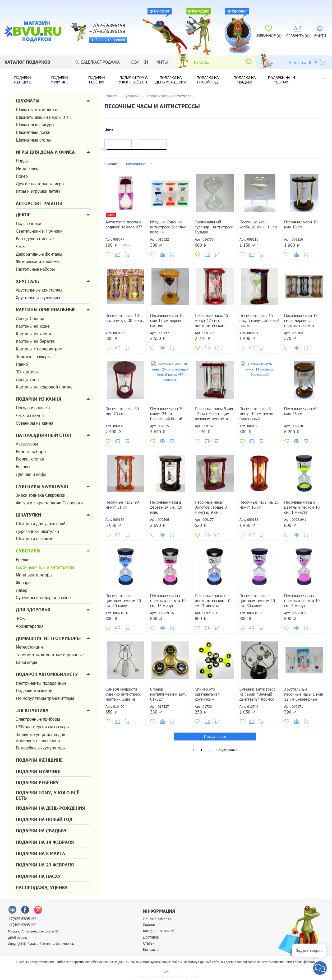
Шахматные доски (33, 132)
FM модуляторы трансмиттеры (45, 698)
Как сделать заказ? (159, 931)
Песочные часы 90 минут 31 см (124, 514)
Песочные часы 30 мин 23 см (124, 418)
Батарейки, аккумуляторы (41, 748)
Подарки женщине (23, 80)
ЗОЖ (20, 618)
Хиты (162, 62)
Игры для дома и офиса (45, 152)
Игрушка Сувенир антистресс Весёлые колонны (169, 229)
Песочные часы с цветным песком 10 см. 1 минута (303, 516)
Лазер (22, 590)
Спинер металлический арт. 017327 (169, 708)
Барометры (26, 662)
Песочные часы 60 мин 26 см (303, 418)
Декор (23, 215)
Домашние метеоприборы (48, 638)
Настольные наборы (35, 269)
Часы (21, 246)
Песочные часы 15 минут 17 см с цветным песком (213, 325)
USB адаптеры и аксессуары (43, 727)
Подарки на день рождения (171, 80)
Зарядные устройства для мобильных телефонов (40, 737)
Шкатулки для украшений (41, 524)
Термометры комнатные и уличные (50, 655)
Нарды (22, 161)
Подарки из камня (39, 399)
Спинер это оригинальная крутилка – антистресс (209, 710)
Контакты (151, 949)
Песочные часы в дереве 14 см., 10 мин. (167, 516)
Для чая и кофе (31, 474)
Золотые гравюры (33, 356)
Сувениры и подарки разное (43, 597)
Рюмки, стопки (30, 459)
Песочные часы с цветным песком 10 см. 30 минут (259, 612)
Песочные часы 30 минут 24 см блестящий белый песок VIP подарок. (169, 423)
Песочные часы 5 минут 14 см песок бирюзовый (258, 421)
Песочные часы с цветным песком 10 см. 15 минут (169, 612)
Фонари (23, 582)
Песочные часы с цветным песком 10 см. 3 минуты (214, 612)
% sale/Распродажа (98, 62)
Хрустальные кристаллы (39, 290)
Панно (22, 364)
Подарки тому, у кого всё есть (134, 80)
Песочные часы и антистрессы (45, 567)
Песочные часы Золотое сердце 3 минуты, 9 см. (212, 516)
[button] (324, 79)
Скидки (149, 924)
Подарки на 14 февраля (282, 80)
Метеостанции (29, 647)
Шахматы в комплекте (37, 109)
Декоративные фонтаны (39, 254)
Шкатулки (28, 515)
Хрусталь (27, 281)
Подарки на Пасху (38, 876)
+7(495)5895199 (22, 925)
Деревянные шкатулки (37, 531)
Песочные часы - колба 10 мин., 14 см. (257, 229)
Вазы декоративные (35, 239)
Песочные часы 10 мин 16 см (303, 227)
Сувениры (28, 551)
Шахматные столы (33, 140)
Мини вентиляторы (34, 575)
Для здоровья (33, 610)
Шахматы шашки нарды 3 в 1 (44, 117)
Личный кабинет (157, 918)
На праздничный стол (43, 435)
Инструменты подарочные (41, 683)
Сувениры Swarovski (42, 486)
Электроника (32, 710)
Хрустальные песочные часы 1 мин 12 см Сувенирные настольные (301, 713)
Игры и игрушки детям (38, 191)
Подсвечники (29, 223)
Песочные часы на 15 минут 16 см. (258, 514)
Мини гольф (28, 168)
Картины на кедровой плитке (44, 387)
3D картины (27, 372)
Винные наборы (31, 451)
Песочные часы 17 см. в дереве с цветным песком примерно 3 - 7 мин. (304, 327)
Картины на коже (33, 326)
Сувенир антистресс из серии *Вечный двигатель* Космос (259, 708)
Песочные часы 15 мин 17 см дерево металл (168, 325)
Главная (111, 96)
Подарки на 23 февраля (45, 865)
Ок (166, 971)
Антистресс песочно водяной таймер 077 (125, 227)
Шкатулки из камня (34, 539)
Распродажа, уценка (42, 887)
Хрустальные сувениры (38, 297)
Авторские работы (39, 203)
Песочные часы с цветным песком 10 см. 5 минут (303, 612)
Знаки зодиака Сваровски (41, 495)
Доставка (151, 937)
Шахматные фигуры (35, 125)
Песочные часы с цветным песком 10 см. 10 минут (124, 612)
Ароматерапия (30, 626)
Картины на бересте (35, 341)
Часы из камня (30, 415)
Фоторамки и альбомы (38, 261)
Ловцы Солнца (30, 318)
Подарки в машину (34, 690)
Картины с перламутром (39, 349)
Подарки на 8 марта (40, 853)
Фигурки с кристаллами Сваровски (49, 503)
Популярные (135, 164)
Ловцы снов (27, 379)
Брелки (23, 559)
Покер (22, 176)
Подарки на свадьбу (245, 80)
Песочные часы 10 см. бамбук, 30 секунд (124, 325)
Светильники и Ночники (39, 231)
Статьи (149, 943)
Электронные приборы (38, 719)
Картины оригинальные (46, 310)
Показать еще (215, 750)
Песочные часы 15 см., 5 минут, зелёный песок (258, 325)
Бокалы (23, 466)
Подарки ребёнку (96, 80)
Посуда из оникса (33, 408)
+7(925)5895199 (22, 919)
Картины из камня (33, 334)
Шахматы (28, 101)
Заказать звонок (108, 40)
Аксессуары (27, 444)
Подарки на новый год (208, 80)
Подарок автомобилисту (47, 674)
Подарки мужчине (60, 80)
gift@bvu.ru (18, 937)
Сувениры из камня (34, 423)
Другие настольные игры (40, 184)
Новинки (138, 62)
